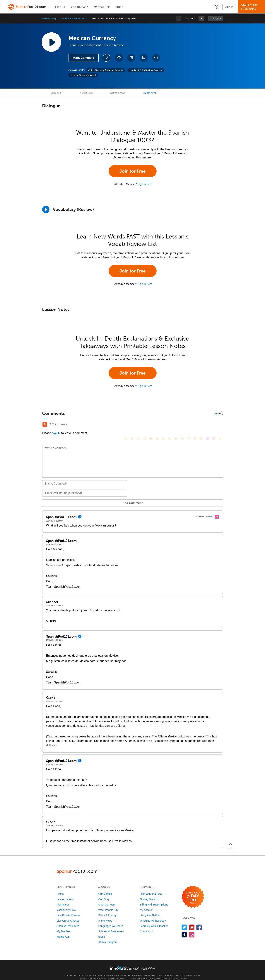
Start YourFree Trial (252, 7)
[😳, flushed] (132, 425)
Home (60, 888)
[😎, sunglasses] (151, 425)
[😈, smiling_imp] (207, 425)
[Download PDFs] (144, 58)
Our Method (105, 888)
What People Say (108, 904)
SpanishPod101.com (155, 970)
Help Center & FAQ (151, 888)
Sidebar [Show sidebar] (217, 19)
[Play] (46, 209)
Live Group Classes (68, 915)
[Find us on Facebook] (199, 922)
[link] (201, 18)
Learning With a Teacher (154, 920)
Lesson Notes (117, 93)
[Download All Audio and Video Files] (156, 58)
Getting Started (148, 894)
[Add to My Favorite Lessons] (119, 58)
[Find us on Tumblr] (184, 929)
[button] (216, 7)
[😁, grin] (138, 425)
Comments (150, 93)
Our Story (104, 894)
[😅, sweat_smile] (170, 425)
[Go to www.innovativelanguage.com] (133, 962)
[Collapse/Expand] (133, 413)
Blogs (101, 931)
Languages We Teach (111, 920)
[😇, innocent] (189, 425)
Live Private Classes (69, 910)
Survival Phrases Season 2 (74, 18)
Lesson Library (49, 18)
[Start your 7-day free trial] (193, 891)
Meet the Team (107, 899)
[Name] (85, 478)
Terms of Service (170, 973)
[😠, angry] (157, 425)
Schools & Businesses (111, 926)
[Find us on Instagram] (192, 929)
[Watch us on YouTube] (192, 922)
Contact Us (146, 926)
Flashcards (63, 899)
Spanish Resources (68, 920)
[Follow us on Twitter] (184, 922)
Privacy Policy (175, 970)
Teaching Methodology (153, 915)
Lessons (59, 7)
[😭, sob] (182, 425)
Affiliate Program (108, 937)
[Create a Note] (131, 58)
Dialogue (56, 93)
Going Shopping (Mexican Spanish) (106, 70)
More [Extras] (119, 7)
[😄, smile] (126, 425)
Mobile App (63, 931)
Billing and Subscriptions (154, 899)
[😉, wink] (176, 425)
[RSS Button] (45, 424)
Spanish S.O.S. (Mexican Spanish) (146, 70)
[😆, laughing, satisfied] (163, 425)
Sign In (229, 7)
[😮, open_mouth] (201, 425)
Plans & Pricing (107, 910)
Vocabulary (79, 7)
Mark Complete (84, 58)
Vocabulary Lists (66, 904)
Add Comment (61, 497)
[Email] (85, 488)
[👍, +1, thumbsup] (220, 425)
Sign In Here (145, 184)
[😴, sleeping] (195, 425)
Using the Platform (150, 910)
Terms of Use (193, 970)
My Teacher (102, 7)
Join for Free (132, 171)
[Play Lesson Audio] (51, 42)
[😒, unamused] (145, 425)
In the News (105, 915)
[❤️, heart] (214, 425)
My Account (146, 904)
